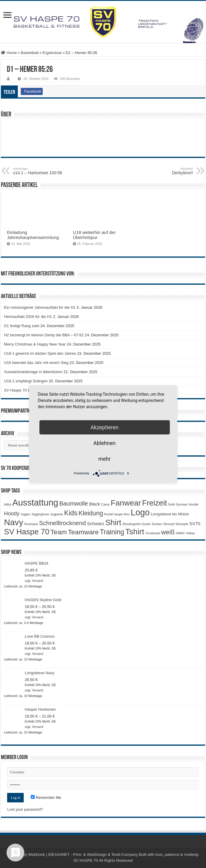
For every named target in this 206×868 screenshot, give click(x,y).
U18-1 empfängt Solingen (26, 381)
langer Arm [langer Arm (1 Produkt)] (122, 514)
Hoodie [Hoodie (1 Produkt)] (194, 504)
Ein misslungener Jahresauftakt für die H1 (40, 307)
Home (9, 53)
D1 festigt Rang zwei (21, 326)
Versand (38, 581)
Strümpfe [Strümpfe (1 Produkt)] (182, 524)
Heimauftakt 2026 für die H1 (28, 317)
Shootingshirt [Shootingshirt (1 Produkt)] (131, 524)
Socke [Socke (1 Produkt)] (146, 524)
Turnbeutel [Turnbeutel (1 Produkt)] (153, 533)
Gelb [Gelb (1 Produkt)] (171, 504)
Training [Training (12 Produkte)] (112, 532)
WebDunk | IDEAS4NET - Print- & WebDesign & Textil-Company (83, 854)
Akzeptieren (104, 427)
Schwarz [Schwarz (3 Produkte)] (95, 524)
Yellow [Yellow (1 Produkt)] (190, 533)
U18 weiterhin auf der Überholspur (94, 235)
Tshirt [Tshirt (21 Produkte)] (135, 532)
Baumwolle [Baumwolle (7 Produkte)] (74, 503)
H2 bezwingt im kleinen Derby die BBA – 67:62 (44, 335)
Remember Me (46, 797)
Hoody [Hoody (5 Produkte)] (12, 514)
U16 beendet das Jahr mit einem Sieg (36, 363)
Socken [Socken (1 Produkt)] (157, 524)
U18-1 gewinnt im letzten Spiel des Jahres (40, 353)
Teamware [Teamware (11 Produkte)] (83, 532)
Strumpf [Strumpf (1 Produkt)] (169, 524)
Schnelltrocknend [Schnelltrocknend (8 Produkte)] (63, 523)
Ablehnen (104, 443)
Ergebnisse (52, 53)
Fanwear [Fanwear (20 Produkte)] (126, 503)
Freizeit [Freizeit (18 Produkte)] (154, 503)
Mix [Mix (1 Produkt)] (175, 514)
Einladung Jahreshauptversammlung (33, 235)
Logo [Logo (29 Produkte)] (140, 512)
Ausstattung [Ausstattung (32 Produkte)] (35, 502)
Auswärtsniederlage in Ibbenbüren (33, 372)
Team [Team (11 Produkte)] (59, 532)
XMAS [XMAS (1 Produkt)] (180, 533)
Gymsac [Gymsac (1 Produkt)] (182, 504)
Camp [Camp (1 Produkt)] (105, 504)
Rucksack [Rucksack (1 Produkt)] (31, 524)
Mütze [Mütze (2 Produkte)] (184, 514)
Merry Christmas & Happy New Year (35, 344)
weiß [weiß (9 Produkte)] (168, 532)
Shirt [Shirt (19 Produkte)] (113, 522)
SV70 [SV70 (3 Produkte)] (195, 524)
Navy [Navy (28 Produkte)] (13, 522)
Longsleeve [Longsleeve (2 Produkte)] (161, 514)
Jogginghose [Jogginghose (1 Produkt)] (40, 514)
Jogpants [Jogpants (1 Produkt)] (56, 514)
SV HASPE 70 (86, 860)
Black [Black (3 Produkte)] (95, 504)
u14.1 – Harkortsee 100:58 (43, 171)
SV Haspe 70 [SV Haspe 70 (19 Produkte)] (27, 532)
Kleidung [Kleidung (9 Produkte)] (91, 513)
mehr (104, 459)
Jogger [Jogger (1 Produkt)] (25, 514)
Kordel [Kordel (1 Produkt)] (109, 514)
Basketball (30, 53)
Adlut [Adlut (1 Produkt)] (7, 504)
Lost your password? (25, 809)
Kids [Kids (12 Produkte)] (71, 513)
